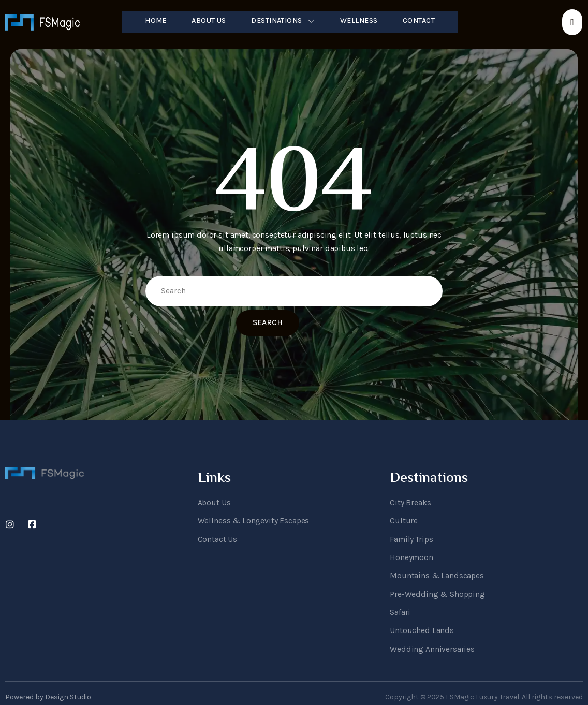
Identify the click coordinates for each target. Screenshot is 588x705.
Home (155, 20)
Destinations (283, 20)
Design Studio (68, 685)
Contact (420, 20)
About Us (208, 20)
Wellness (359, 20)
